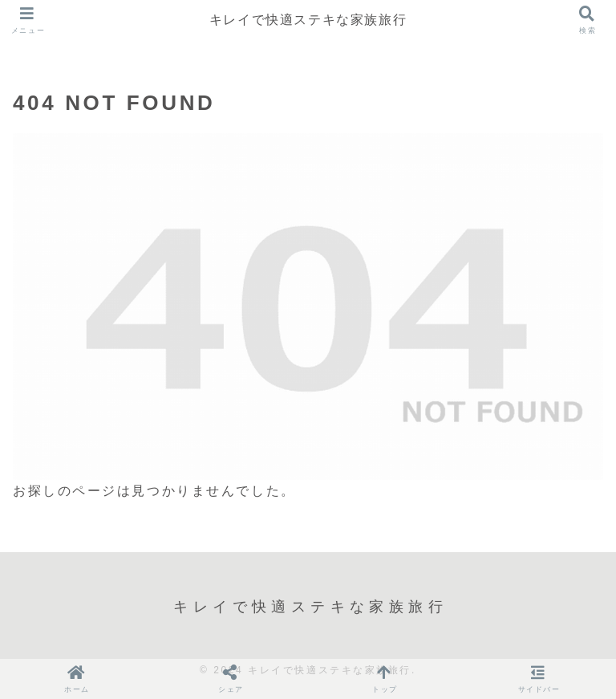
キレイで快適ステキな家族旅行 (308, 20)
